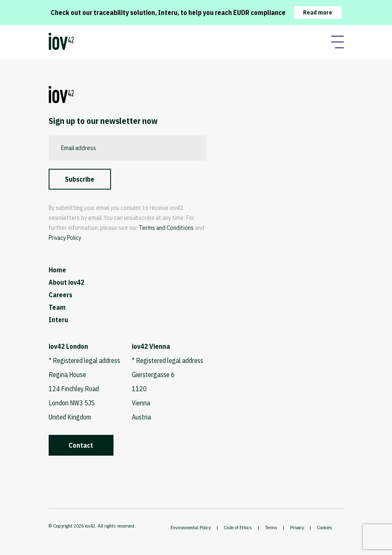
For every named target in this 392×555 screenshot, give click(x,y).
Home (57, 270)
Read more (318, 12)
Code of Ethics (238, 527)
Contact (81, 445)
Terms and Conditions (166, 228)
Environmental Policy (191, 527)
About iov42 (67, 282)
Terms (271, 527)
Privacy (297, 527)
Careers (60, 295)
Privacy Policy (65, 238)
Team (57, 307)
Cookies (324, 527)
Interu (58, 320)
